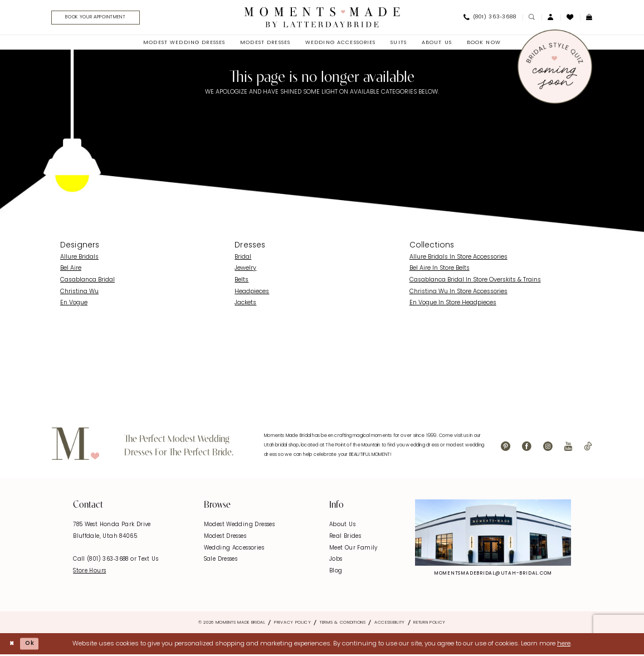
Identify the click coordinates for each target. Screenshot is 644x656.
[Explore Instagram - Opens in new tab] (493, 534)
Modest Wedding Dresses (239, 526)
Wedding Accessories (234, 549)
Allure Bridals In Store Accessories (458, 258)
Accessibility (390, 624)
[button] (551, 18)
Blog (336, 572)
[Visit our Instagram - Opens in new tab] (548, 448)
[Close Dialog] (13, 645)
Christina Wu (79, 293)
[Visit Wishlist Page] (570, 18)
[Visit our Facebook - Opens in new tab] (527, 448)
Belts (241, 282)
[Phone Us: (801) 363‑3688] (490, 18)
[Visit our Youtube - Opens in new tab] (568, 448)
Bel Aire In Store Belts (440, 270)
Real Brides (345, 538)
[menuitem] (98, 18)
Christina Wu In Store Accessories (458, 293)
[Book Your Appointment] (101, 18)
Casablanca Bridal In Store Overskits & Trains (475, 282)
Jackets (245, 305)
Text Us (148, 561)
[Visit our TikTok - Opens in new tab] (588, 448)
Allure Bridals (79, 258)
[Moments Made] (322, 18)
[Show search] (532, 18)
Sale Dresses (221, 561)
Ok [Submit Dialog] (32, 645)
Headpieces (252, 293)
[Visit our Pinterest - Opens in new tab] (506, 448)
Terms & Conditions (343, 624)
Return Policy (430, 624)
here (564, 645)
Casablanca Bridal (87, 282)
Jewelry (245, 270)
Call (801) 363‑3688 (102, 561)
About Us (342, 526)
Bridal (243, 258)
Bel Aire (71, 270)
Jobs (336, 561)
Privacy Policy (293, 624)
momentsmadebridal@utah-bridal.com (493, 575)
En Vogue (74, 305)
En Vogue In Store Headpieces (453, 305)
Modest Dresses (225, 538)
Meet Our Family (353, 549)
